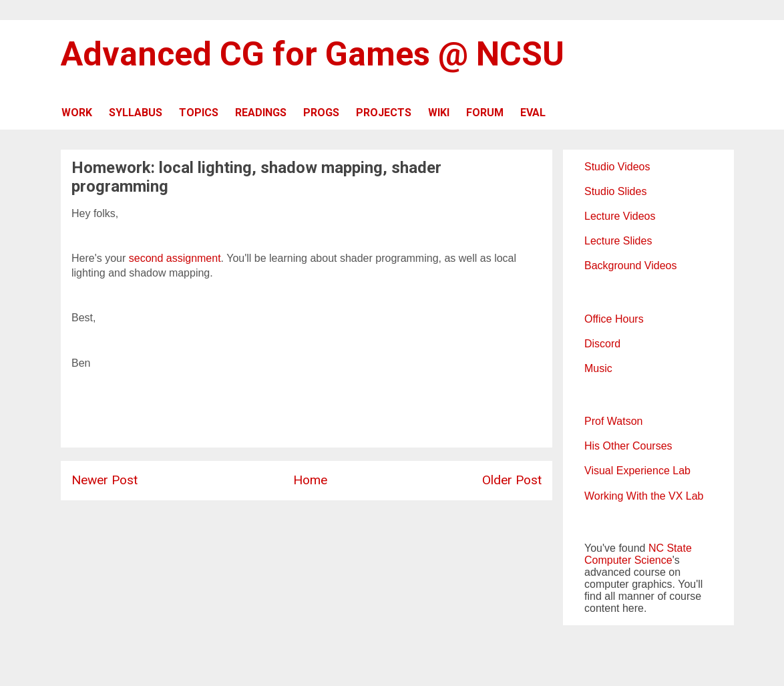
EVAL (533, 113)
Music (598, 368)
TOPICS (199, 113)
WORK (77, 113)
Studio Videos (617, 167)
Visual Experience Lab (637, 471)
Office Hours (614, 319)
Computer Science (628, 560)
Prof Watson (613, 421)
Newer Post (105, 480)
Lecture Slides (618, 241)
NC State (670, 548)
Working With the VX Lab (644, 496)
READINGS (261, 113)
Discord (602, 344)
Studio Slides (615, 191)
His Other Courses (628, 446)
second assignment (175, 258)
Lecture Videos (620, 216)
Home (310, 480)
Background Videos (630, 266)
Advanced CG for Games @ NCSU (313, 54)
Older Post (512, 480)
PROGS (321, 113)
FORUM (485, 113)
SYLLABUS (136, 113)
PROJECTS (384, 113)
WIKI (439, 113)
